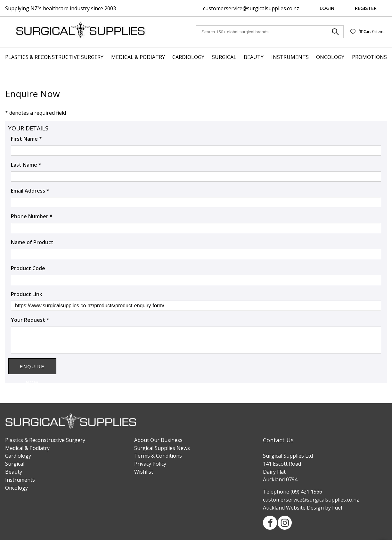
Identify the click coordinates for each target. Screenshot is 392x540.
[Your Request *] (196, 340)
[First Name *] (196, 151)
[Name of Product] (196, 254)
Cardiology (188, 57)
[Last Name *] (196, 177)
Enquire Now (32, 369)
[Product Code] (196, 280)
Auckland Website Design (293, 508)
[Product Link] (196, 306)
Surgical (224, 57)
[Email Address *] (196, 202)
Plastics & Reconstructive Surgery (54, 57)
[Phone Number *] (196, 228)
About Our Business (158, 440)
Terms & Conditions (158, 456)
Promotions (369, 57)
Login (327, 8)
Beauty (254, 57)
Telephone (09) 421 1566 (293, 492)
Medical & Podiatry (138, 57)
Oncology (330, 57)
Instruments (290, 57)
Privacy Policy (150, 464)
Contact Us (278, 440)
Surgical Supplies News (162, 448)
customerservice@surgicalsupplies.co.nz (251, 8)
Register (366, 8)
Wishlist (144, 472)
